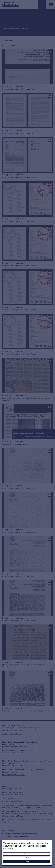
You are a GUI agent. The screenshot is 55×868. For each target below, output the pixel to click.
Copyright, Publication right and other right (20, 834)
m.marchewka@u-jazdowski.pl (14, 774)
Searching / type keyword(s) (10, 18)
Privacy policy (8, 831)
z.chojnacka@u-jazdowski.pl (13, 801)
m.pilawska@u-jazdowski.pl (13, 795)
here (11, 849)
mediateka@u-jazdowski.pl (13, 734)
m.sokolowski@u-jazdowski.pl (14, 753)
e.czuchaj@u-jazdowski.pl (12, 730)
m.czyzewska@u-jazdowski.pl (14, 766)
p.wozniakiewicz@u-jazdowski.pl (15, 747)
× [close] (14, 431)
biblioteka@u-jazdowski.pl (12, 789)
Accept (27, 862)
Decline (27, 858)
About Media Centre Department (15, 837)
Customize (27, 854)
